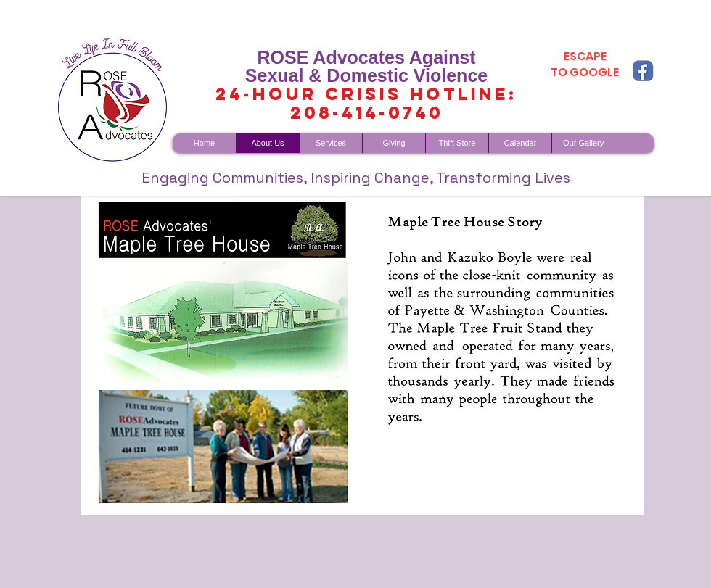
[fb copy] (643, 70)
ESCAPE (585, 56)
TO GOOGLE (585, 72)
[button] (362, 356)
